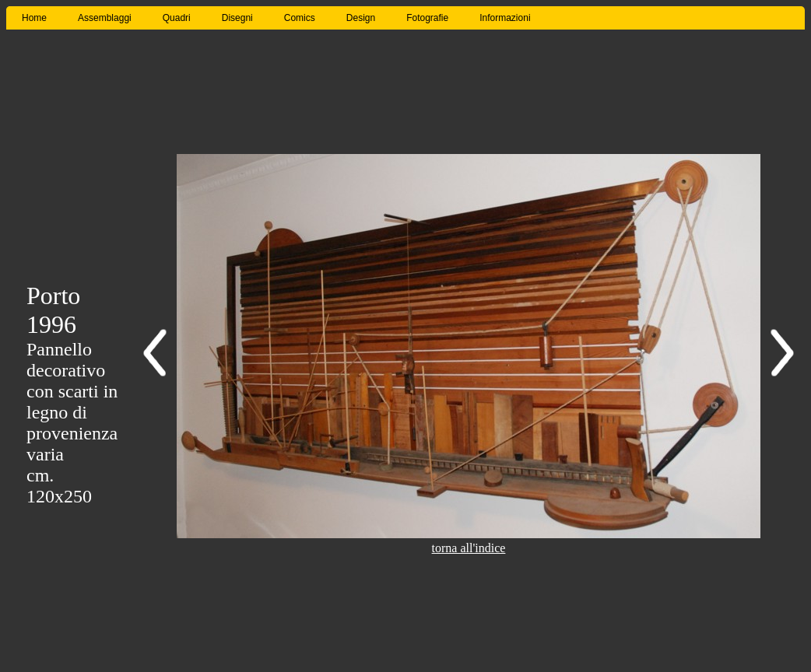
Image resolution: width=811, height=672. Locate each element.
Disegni (237, 18)
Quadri (177, 18)
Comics (300, 18)
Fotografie (427, 18)
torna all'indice (469, 548)
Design (361, 18)
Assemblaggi (105, 18)
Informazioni (505, 18)
